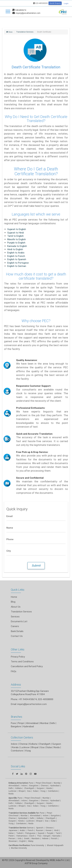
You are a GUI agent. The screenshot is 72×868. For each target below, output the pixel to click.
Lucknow (25, 747)
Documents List (19, 621)
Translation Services (21, 612)
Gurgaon (57, 744)
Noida (57, 747)
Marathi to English (17, 239)
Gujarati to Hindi (16, 233)
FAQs (14, 671)
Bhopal (35, 747)
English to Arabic (16, 253)
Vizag (28, 751)
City (9, 551)
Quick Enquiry (55, 3)
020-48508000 (40, 3)
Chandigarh (45, 744)
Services (15, 617)
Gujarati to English (17, 229)
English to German (17, 266)
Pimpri (21, 723)
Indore (14, 744)
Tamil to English (15, 236)
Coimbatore (17, 751)
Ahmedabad (32, 723)
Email (9, 516)
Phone (10, 539)
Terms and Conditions (22, 661)
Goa (42, 747)
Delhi (53, 723)
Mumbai (44, 723)
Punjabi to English (16, 243)
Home (14, 597)
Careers (15, 626)
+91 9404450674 (28, 699)
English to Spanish (17, 259)
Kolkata (33, 744)
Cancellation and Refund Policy (27, 666)
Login (66, 3)
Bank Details (17, 631)
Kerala (15, 747)
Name (10, 528)
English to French (16, 256)
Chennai (23, 744)
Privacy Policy (18, 657)
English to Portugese (18, 263)
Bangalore (16, 726)
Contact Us (17, 636)
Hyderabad (28, 726)
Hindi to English (15, 249)
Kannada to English (17, 246)
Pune (13, 723)
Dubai (49, 747)
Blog (13, 602)
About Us (16, 607)
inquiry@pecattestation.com (32, 704)
